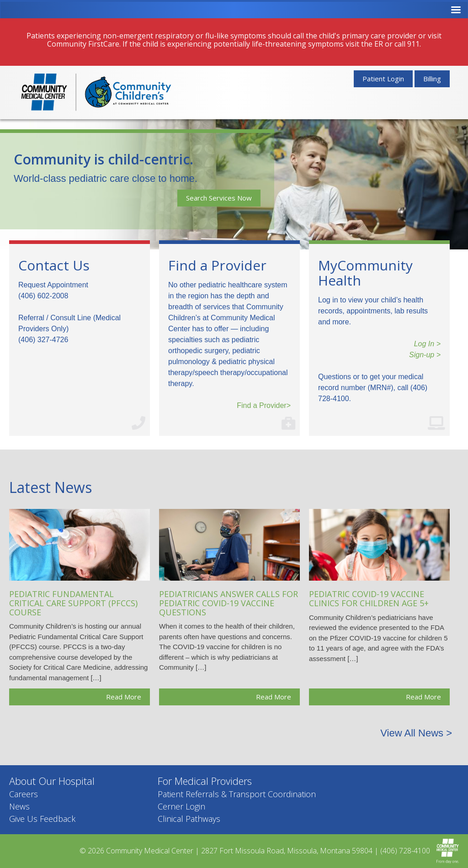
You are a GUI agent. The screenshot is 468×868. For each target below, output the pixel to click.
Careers (24, 794)
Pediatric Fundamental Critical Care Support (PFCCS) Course (73, 603)
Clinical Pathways (189, 819)
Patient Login (383, 79)
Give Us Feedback (42, 819)
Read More (124, 697)
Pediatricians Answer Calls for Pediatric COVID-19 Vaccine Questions (229, 603)
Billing (432, 79)
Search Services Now (219, 198)
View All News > (416, 733)
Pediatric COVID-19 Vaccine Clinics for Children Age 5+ (369, 598)
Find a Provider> (264, 405)
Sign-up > (425, 355)
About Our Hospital (52, 781)
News (19, 806)
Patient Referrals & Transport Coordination (237, 794)
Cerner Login (181, 806)
